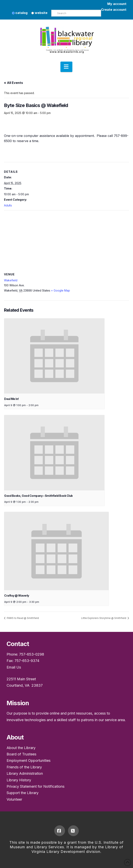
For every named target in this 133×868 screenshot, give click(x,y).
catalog (20, 13)
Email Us (14, 667)
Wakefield (11, 280)
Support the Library (23, 793)
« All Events (13, 83)
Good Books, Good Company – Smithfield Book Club (38, 496)
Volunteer (14, 799)
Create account (114, 10)
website (39, 13)
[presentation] (54, 356)
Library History (19, 780)
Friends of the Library (24, 767)
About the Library (21, 748)
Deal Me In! (11, 399)
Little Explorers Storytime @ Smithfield (104, 618)
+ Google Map (61, 290)
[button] (66, 67)
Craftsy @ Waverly (17, 596)
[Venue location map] (66, 239)
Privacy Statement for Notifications (35, 786)
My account (117, 4)
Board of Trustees (21, 754)
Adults (8, 205)
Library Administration (25, 773)
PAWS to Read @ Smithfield (23, 618)
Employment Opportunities (29, 760)
